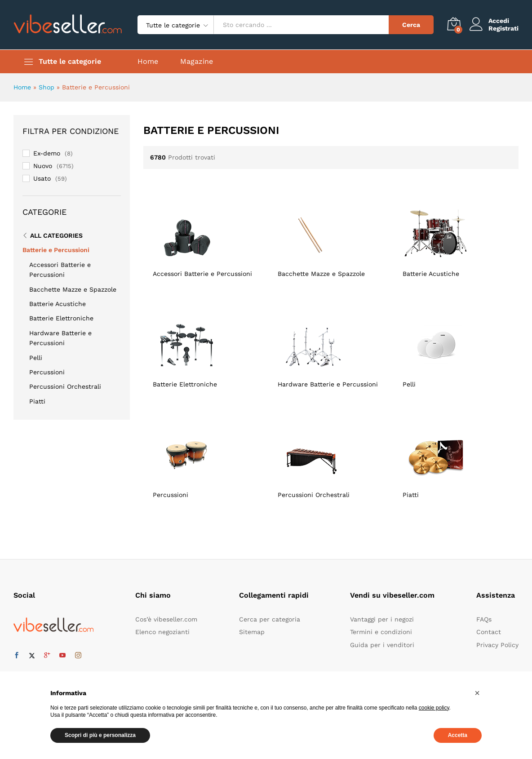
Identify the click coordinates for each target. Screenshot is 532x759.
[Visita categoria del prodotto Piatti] (456, 458)
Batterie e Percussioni (56, 250)
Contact (489, 632)
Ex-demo (47, 153)
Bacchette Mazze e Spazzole (73, 289)
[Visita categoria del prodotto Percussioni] (206, 458)
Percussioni (47, 372)
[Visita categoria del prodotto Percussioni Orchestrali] (331, 458)
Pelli (36, 358)
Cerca (411, 25)
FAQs (484, 619)
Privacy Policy (497, 645)
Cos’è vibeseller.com (166, 619)
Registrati (503, 28)
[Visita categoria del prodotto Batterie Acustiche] (456, 237)
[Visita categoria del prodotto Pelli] (456, 347)
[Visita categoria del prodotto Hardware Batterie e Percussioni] (331, 347)
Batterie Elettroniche (61, 318)
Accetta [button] (458, 735)
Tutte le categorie (70, 62)
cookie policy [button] (434, 708)
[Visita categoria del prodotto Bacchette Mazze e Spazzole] (331, 237)
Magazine (197, 62)
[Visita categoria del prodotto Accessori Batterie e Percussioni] (206, 237)
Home (148, 62)
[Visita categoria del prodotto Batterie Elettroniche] (206, 347)
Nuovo (43, 166)
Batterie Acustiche (58, 304)
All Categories (56, 235)
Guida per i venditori (382, 645)
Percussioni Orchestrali (65, 386)
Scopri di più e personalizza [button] (100, 735)
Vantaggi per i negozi (382, 619)
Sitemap (252, 632)
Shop (47, 87)
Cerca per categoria (270, 619)
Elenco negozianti (162, 632)
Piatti (37, 401)
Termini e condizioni (381, 632)
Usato (42, 178)
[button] (477, 693)
